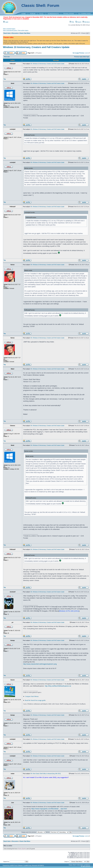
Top (5, 79)
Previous (82, 53)
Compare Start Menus (32, 696)
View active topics (23, 30)
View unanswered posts (10, 30)
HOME (24, 14)
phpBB (11, 866)
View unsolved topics (9, 29)
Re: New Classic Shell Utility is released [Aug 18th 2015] (46, 774)
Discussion (15, 33)
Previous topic (78, 57)
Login (6, 22)
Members (86, 22)
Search (78, 22)
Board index (7, 33)
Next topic (86, 57)
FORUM (33, 14)
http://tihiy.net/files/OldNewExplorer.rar (58, 686)
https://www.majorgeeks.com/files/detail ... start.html (49, 809)
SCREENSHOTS (53, 14)
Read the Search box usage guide (35, 700)
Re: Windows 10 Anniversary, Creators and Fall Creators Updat (47, 64)
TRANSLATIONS (69, 14)
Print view (7, 57)
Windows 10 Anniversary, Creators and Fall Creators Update (36, 47)
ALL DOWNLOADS (84, 14)
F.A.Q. (42, 14)
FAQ (72, 22)
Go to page (76, 53)
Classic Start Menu (25, 33)
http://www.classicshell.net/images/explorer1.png (40, 664)
